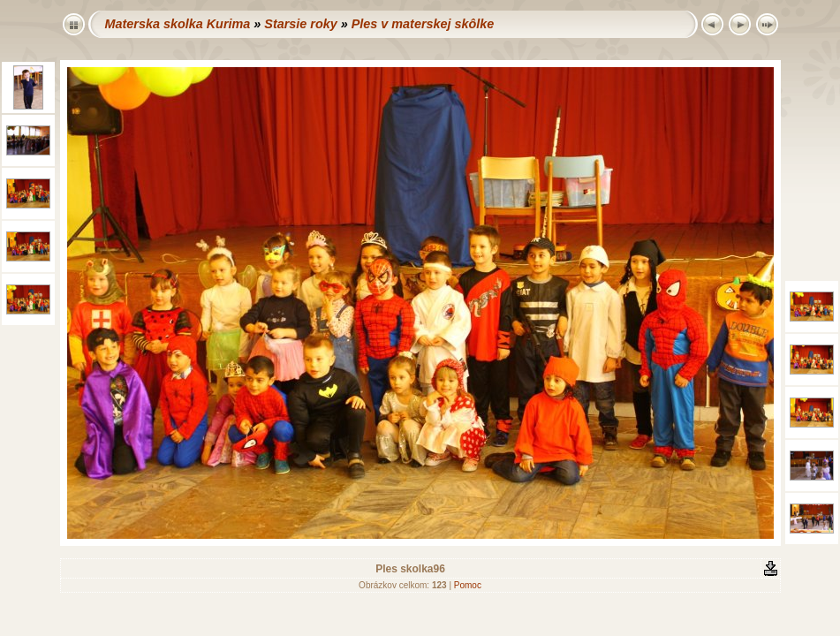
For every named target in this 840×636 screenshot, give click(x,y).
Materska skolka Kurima (178, 24)
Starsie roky (300, 24)
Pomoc (468, 585)
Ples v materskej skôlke (423, 24)
